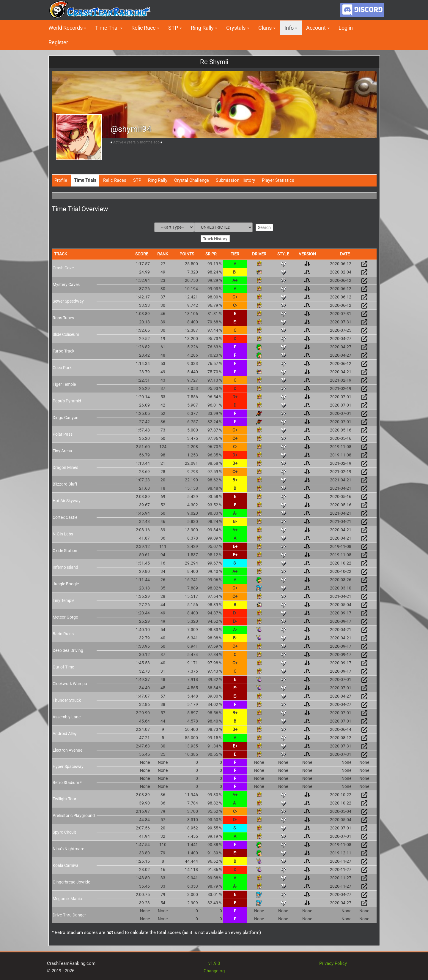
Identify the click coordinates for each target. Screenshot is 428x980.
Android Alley (65, 733)
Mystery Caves (66, 284)
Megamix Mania (67, 898)
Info (289, 28)
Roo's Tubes (63, 317)
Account (316, 28)
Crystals (236, 28)
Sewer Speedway (68, 300)
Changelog (214, 970)
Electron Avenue (67, 749)
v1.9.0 (214, 962)
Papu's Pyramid (67, 400)
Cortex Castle (65, 516)
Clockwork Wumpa (70, 683)
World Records (66, 28)
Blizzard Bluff (65, 483)
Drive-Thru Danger (69, 914)
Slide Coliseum (66, 333)
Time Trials (85, 180)
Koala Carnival (66, 864)
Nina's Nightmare (68, 848)
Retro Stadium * (67, 782)
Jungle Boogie (66, 583)
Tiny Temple (63, 600)
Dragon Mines (65, 467)
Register (58, 42)
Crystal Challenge (192, 180)
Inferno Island (65, 566)
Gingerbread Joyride (71, 881)
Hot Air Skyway (67, 500)
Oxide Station (65, 550)
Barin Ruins (63, 633)
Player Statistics (278, 180)
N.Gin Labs (63, 533)
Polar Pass (63, 433)
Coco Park (62, 367)
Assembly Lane (67, 716)
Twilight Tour (64, 798)
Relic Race (144, 28)
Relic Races (115, 180)
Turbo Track (63, 350)
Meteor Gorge (65, 616)
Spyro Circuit (64, 831)
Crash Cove (63, 267)
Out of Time (63, 666)
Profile (61, 180)
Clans (265, 28)
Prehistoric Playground (74, 815)
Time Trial (107, 28)
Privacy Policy (333, 962)
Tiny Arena (62, 450)
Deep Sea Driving (68, 649)
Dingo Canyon (66, 417)
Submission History (235, 180)
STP (173, 28)
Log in (346, 28)
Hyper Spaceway (68, 766)
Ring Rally (202, 28)
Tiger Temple (64, 383)
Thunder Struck (67, 699)
